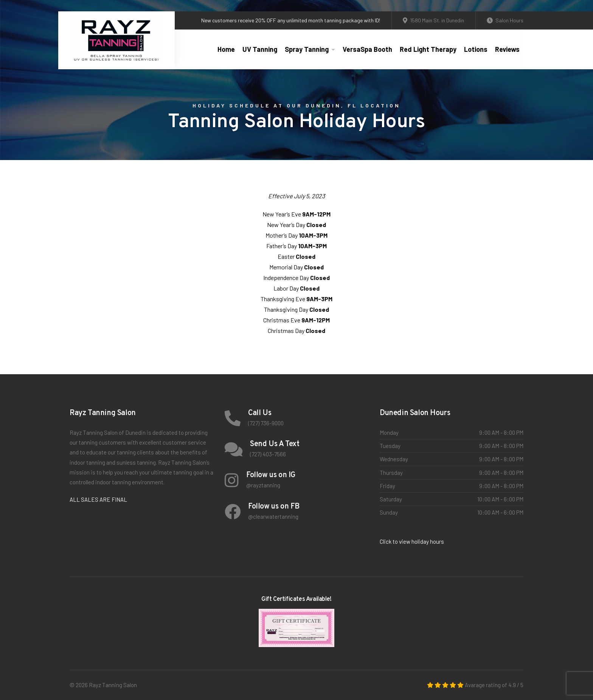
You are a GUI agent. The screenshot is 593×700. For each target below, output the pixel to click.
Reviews (507, 49)
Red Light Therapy (428, 49)
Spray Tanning (307, 49)
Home (226, 49)
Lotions (476, 49)
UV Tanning (260, 49)
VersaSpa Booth (367, 49)
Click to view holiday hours (412, 541)
